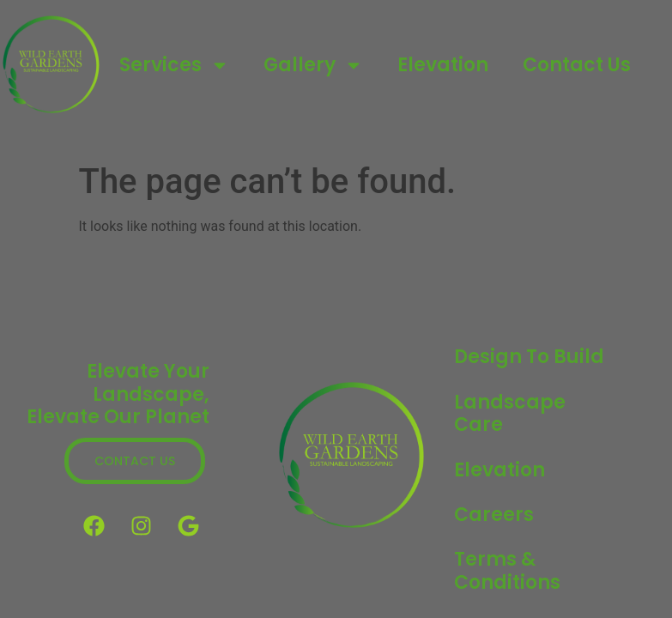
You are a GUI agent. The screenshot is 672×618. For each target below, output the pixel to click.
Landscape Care (510, 413)
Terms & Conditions (507, 570)
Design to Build (529, 357)
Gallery (313, 65)
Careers (494, 515)
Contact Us (577, 65)
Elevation (443, 65)
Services (174, 65)
